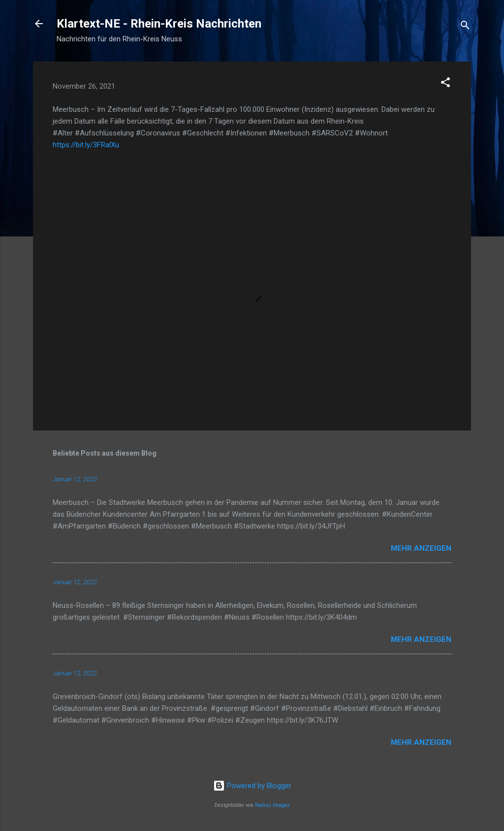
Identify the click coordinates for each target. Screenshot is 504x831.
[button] (445, 84)
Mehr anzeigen (421, 548)
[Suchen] (465, 27)
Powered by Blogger (252, 786)
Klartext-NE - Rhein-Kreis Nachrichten (159, 24)
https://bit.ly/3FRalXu (86, 145)
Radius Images (272, 805)
